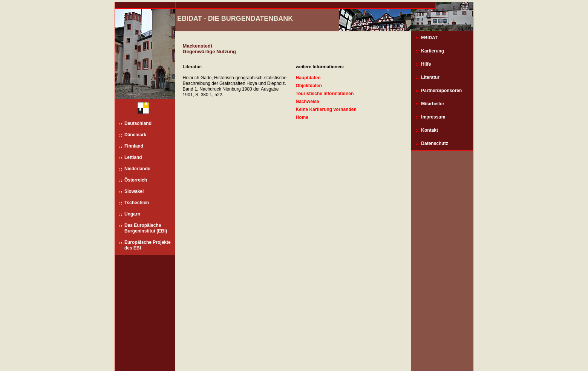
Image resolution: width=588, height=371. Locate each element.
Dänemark (135, 135)
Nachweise (307, 102)
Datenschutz (434, 143)
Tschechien (137, 203)
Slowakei (134, 191)
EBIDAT (429, 38)
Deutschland (138, 123)
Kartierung (433, 51)
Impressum (433, 117)
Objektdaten (309, 86)
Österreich (136, 180)
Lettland (133, 157)
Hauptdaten (308, 78)
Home (302, 117)
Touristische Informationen (325, 94)
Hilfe (426, 64)
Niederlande (137, 169)
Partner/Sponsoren (441, 91)
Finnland (134, 146)
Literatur (430, 77)
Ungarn (132, 214)
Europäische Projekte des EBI (148, 245)
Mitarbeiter (433, 104)
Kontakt (430, 130)
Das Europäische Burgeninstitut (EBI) (146, 228)
